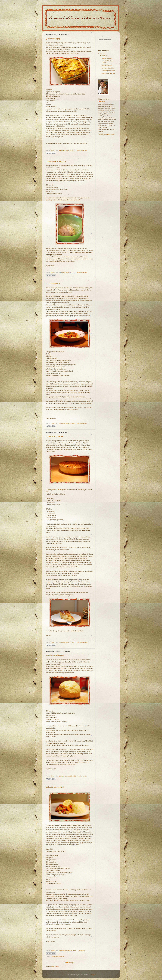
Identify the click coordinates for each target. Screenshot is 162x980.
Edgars (102, 101)
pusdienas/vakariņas (58, 956)
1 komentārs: (82, 951)
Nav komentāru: (82, 150)
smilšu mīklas (58, 490)
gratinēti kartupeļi (53, 39)
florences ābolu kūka (54, 436)
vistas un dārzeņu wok (55, 787)
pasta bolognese (53, 284)
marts (104, 56)
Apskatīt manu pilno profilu (106, 134)
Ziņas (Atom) (55, 967)
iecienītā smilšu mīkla (55, 656)
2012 (102, 53)
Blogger (93, 975)
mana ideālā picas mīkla (56, 161)
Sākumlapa (70, 962)
